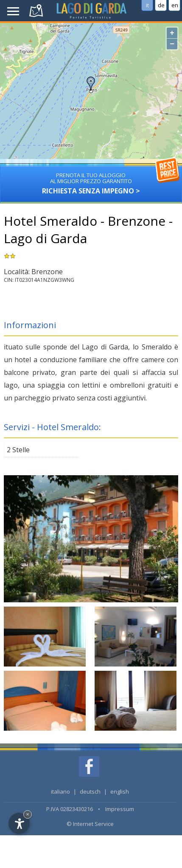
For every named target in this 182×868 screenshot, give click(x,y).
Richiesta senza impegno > (91, 180)
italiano (60, 791)
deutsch (90, 791)
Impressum (120, 809)
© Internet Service (90, 824)
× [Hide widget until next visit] (28, 814)
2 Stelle (18, 450)
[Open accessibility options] (19, 823)
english (120, 791)
